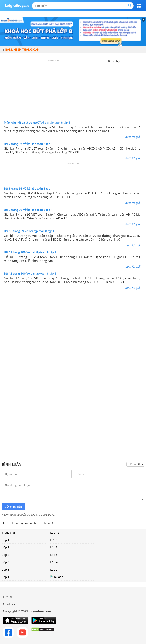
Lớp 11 (6, 540)
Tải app (57, 577)
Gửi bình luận (13, 507)
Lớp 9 (6, 547)
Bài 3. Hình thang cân (22, 50)
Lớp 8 (54, 547)
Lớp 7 (6, 555)
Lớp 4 (54, 562)
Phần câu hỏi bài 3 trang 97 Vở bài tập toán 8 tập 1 (37, 123)
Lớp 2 (54, 569)
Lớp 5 (6, 562)
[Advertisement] (73, 91)
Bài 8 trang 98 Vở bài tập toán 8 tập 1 (28, 188)
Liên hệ (8, 597)
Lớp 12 (55, 532)
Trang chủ (8, 532)
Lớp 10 (55, 540)
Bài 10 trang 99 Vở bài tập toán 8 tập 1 (29, 231)
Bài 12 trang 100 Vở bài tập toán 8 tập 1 (30, 273)
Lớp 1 (6, 577)
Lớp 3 (6, 569)
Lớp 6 (54, 555)
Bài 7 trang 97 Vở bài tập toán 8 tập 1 (28, 144)
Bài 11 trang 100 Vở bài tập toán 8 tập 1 (30, 252)
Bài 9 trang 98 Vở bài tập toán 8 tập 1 (28, 210)
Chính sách (10, 604)
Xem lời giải (133, 137)
